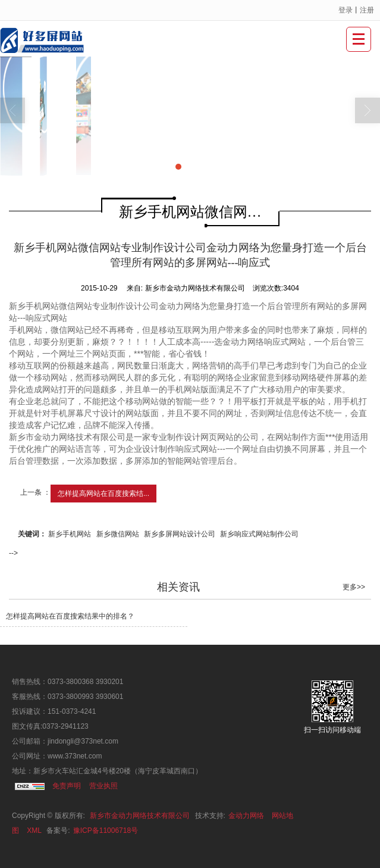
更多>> (354, 587)
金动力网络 (246, 816)
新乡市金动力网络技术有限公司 (140, 816)
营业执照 (103, 786)
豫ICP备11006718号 (106, 830)
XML (34, 830)
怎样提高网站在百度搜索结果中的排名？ (70, 616)
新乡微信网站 (118, 534)
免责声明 (67, 786)
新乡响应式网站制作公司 (259, 534)
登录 (346, 10)
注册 (367, 10)
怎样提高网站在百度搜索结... (103, 494)
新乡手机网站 (70, 534)
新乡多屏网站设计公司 (180, 534)
